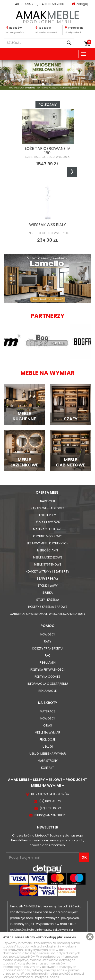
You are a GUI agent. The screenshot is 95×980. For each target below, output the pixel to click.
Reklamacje (47, 691)
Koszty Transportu (47, 648)
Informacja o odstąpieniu (48, 684)
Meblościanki (47, 550)
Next (72, 172)
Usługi (48, 747)
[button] (5, 75)
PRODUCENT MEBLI (47, 16)
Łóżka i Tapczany (48, 522)
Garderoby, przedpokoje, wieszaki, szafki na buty (47, 614)
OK (84, 857)
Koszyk (89, 42)
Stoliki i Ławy (47, 586)
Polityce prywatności (18, 977)
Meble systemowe (47, 564)
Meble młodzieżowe (48, 557)
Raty (48, 641)
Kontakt (47, 768)
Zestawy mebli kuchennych (47, 543)
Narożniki (47, 501)
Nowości (47, 634)
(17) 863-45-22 (50, 801)
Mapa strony (48, 761)
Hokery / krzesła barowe (48, 607)
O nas (48, 725)
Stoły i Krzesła (48, 600)
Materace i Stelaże (47, 529)
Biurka (48, 593)
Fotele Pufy (47, 515)
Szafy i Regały (47, 579)
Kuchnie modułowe (48, 536)
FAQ (47, 655)
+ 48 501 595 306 (52, 4)
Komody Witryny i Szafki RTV (47, 571)
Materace (47, 711)
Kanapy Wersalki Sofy (47, 508)
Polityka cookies (47, 677)
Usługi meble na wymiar (48, 754)
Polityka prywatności (47, 670)
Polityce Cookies (47, 977)
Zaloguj (80, 4)
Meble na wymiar (47, 732)
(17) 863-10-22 (50, 808)
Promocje (47, 739)
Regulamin (48, 663)
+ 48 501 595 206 (25, 4)
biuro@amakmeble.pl (50, 815)
